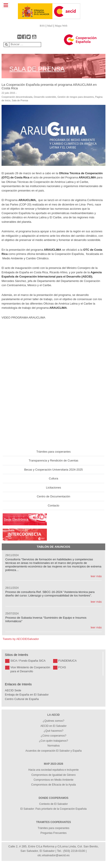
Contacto (53, 505)
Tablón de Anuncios (54, 547)
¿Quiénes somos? (53, 721)
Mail (50, 26)
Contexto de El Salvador (53, 804)
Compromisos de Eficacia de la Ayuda (53, 785)
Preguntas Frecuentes (53, 833)
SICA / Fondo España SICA (28, 661)
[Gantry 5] (27, 11)
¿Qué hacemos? (54, 731)
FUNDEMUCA (68, 661)
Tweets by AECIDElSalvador (21, 639)
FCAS (62, 667)
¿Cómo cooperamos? (53, 736)
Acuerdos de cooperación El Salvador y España (53, 751)
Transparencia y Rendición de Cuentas (53, 460)
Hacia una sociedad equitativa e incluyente (53, 770)
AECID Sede (13, 690)
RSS (42, 26)
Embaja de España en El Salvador (27, 695)
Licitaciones (53, 488)
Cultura (53, 478)
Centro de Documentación (53, 496)
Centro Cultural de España (22, 699)
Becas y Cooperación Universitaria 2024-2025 (53, 470)
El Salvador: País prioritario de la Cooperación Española (53, 809)
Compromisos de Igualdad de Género (53, 775)
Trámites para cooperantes (54, 452)
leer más (96, 576)
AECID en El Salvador (53, 726)
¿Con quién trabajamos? (53, 741)
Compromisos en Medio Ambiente (53, 780)
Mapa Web (61, 26)
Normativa (54, 746)
